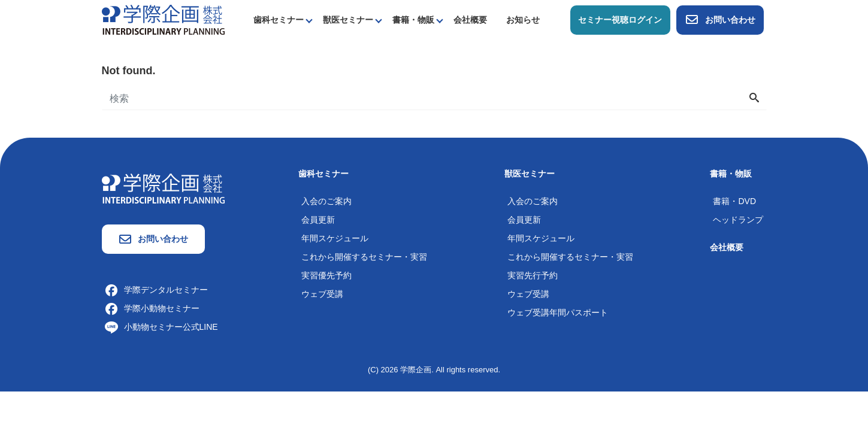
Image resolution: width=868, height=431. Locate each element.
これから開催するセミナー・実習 (364, 257)
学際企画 (416, 370)
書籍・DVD (734, 201)
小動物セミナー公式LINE (161, 327)
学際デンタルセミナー (156, 290)
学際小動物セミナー (152, 308)
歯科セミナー (279, 20)
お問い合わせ (720, 20)
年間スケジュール (335, 238)
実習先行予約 (533, 275)
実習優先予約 (326, 275)
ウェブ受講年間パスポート (558, 312)
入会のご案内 (326, 201)
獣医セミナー (348, 20)
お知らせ (523, 20)
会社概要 (470, 20)
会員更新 (318, 220)
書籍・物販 (413, 20)
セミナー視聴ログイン (620, 20)
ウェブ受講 (322, 294)
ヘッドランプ (738, 220)
